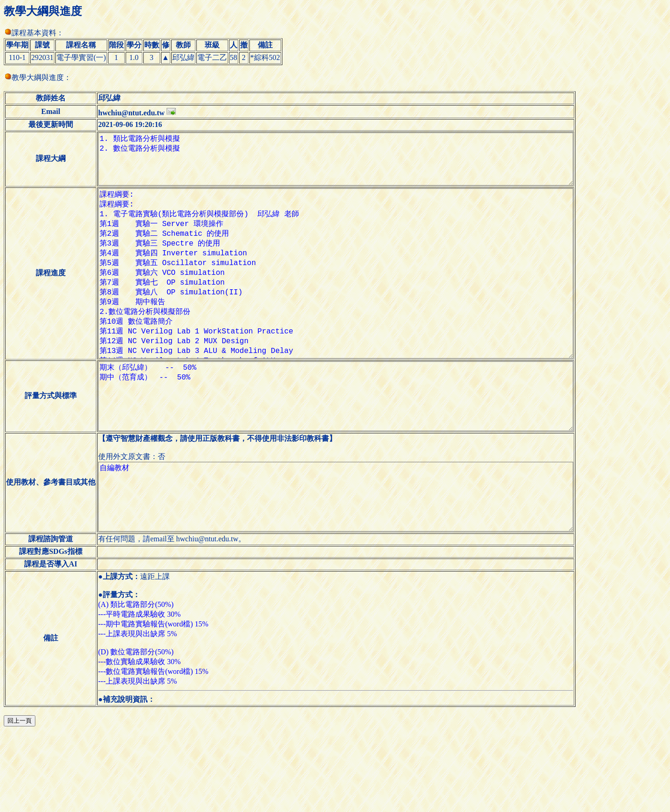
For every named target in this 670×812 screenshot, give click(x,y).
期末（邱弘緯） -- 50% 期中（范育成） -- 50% (343, 452)
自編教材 (343, 567)
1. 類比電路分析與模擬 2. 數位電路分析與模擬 (343, 165)
